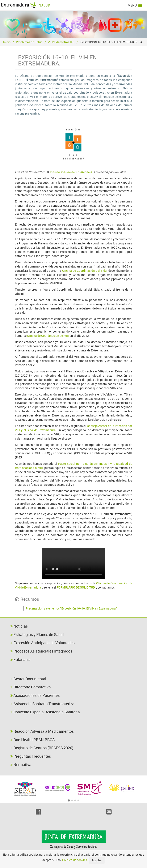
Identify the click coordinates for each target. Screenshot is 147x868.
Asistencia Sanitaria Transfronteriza (42, 704)
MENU (135, 5)
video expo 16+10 (73, 563)
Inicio (7, 42)
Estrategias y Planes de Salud (37, 634)
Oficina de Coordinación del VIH (48, 336)
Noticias (19, 626)
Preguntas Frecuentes (31, 756)
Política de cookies (75, 860)
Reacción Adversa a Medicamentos (42, 731)
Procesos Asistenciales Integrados (41, 651)
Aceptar (97, 860)
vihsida (55, 172)
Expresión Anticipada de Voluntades (43, 643)
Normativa (21, 765)
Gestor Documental (28, 679)
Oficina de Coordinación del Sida (84, 271)
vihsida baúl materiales (76, 172)
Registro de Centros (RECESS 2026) (42, 748)
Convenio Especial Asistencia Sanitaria (45, 712)
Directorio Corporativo (31, 687)
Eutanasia (20, 659)
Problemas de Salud (29, 42)
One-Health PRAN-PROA (33, 740)
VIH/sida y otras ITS (61, 42)
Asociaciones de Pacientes (35, 695)
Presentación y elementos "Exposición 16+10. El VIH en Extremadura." (72, 608)
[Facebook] (38, 812)
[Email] (109, 812)
